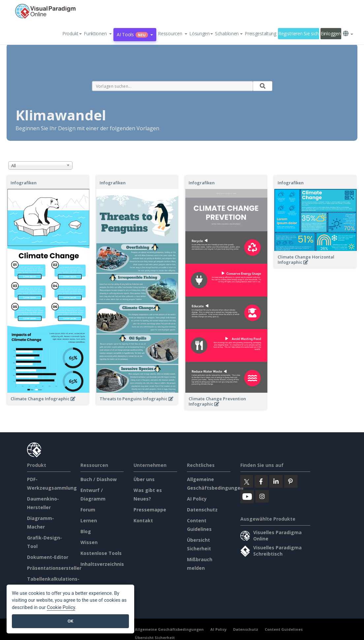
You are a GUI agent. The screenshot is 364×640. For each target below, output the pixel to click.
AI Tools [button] (135, 34)
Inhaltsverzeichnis (102, 564)
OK (70, 621)
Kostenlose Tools (101, 553)
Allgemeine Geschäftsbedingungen (169, 629)
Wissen (89, 542)
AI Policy (197, 499)
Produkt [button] (72, 33)
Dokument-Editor (48, 557)
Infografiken (24, 183)
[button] (98, 34)
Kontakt (143, 520)
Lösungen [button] (201, 33)
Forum (88, 510)
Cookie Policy (61, 608)
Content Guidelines (284, 629)
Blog (86, 531)
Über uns (144, 479)
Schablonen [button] (229, 33)
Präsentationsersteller (54, 568)
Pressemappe (150, 510)
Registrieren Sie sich (299, 33)
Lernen (89, 520)
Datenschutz (202, 510)
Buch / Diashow (99, 479)
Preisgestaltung (260, 33)
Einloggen (331, 33)
